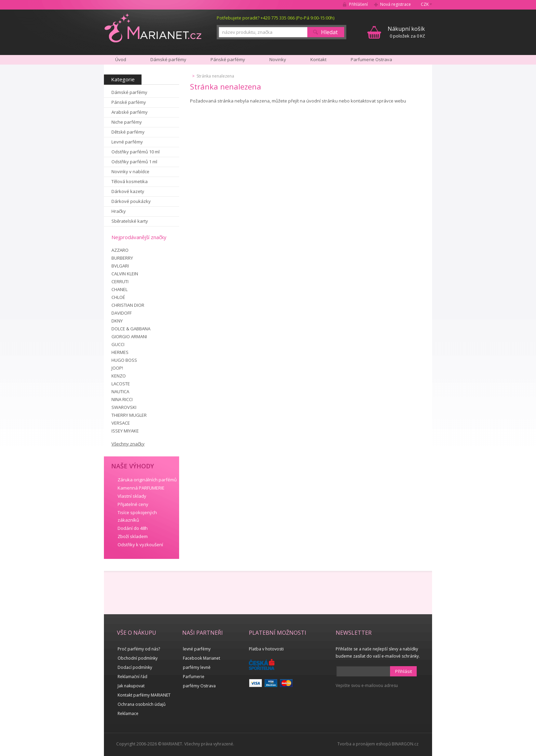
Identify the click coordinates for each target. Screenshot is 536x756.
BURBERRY (122, 258)
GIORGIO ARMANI (129, 336)
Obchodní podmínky (138, 658)
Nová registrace (396, 4)
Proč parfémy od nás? (139, 649)
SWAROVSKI (124, 407)
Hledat (329, 32)
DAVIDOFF (122, 313)
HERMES (120, 352)
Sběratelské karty (130, 221)
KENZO (119, 376)
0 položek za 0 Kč (406, 32)
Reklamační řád (132, 677)
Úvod (121, 59)
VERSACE (121, 423)
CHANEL (119, 289)
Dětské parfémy (128, 132)
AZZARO (120, 250)
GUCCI (118, 344)
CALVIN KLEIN (125, 274)
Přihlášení (358, 4)
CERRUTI (120, 281)
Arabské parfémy (130, 112)
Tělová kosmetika (130, 181)
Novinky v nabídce (130, 171)
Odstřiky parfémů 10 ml (136, 152)
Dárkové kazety (128, 191)
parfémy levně (197, 667)
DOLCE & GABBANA (131, 329)
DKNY (117, 321)
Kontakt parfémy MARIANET (144, 695)
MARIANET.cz (153, 28)
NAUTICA (120, 391)
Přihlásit (404, 671)
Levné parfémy (127, 142)
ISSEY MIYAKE (125, 431)
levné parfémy (197, 649)
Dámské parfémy (129, 92)
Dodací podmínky (135, 667)
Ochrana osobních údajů (142, 704)
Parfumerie (194, 677)
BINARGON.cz (405, 744)
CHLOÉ (118, 297)
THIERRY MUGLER (129, 415)
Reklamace (128, 713)
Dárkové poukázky (131, 201)
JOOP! (117, 368)
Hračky (119, 211)
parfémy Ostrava (199, 686)
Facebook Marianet (202, 658)
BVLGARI (120, 266)
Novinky (278, 59)
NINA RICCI (122, 399)
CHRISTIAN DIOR (128, 305)
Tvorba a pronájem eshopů (364, 744)
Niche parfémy (127, 122)
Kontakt (318, 59)
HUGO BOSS (124, 360)
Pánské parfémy (129, 102)
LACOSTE (121, 384)
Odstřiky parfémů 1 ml (134, 162)
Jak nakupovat (131, 686)
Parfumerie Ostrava (371, 59)
